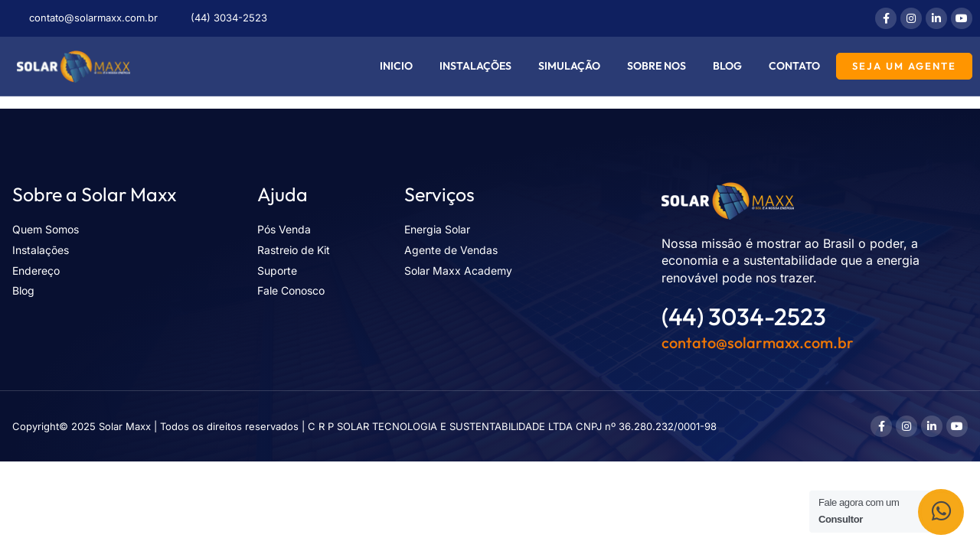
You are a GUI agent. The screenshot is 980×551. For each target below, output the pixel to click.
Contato (794, 66)
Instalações (475, 66)
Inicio (396, 66)
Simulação (569, 66)
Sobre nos (657, 66)
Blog (727, 66)
